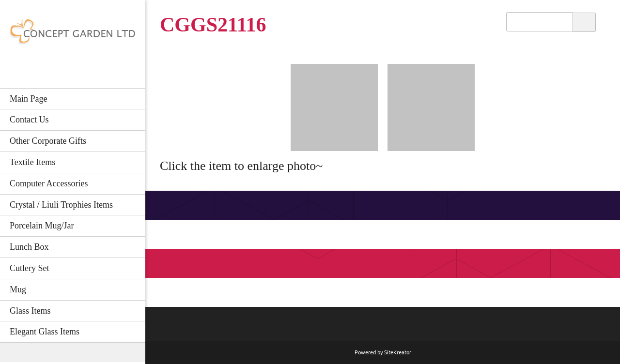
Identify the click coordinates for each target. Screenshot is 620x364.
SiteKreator (398, 352)
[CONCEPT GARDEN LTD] (73, 35)
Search (584, 22)
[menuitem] (73, 99)
